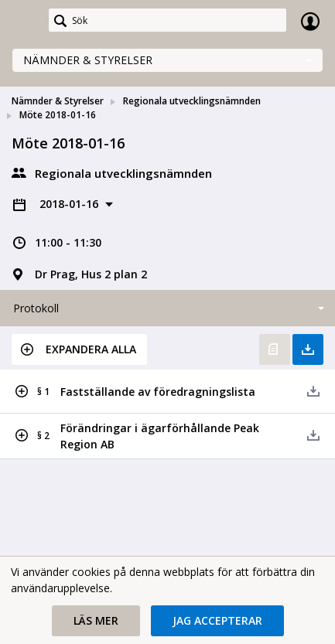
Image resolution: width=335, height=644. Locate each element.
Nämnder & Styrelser (88, 60)
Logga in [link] (310, 21)
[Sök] (167, 20)
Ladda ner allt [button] (308, 349)
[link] (25, 21)
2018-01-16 (70, 204)
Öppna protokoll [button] (275, 349)
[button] (79, 349)
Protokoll (36, 308)
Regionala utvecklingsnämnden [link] (192, 101)
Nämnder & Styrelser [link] (58, 101)
